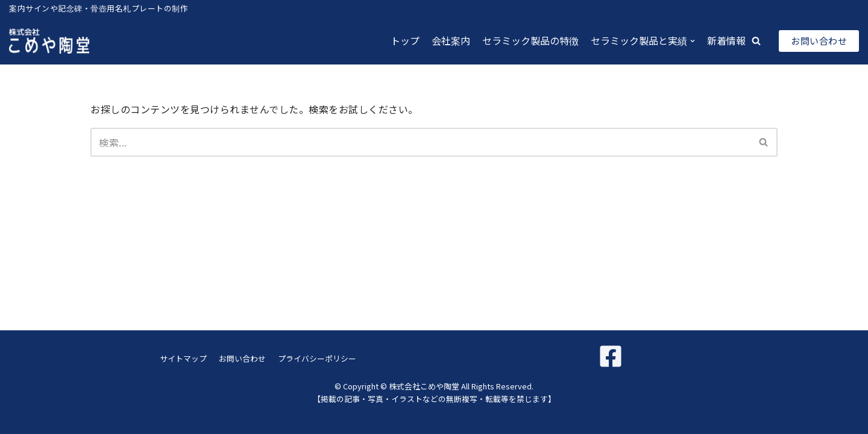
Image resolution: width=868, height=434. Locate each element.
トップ (405, 40)
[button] (756, 41)
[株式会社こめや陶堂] (49, 41)
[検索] (420, 142)
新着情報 (726, 40)
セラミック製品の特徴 (530, 40)
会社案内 (451, 40)
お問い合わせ (819, 41)
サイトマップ (183, 358)
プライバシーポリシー (317, 358)
